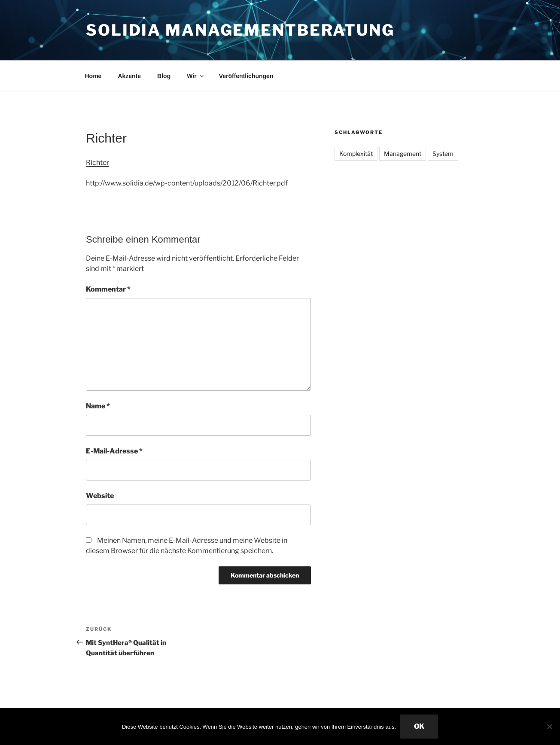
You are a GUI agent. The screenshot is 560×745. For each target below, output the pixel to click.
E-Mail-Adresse (114, 451)
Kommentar (108, 289)
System (443, 154)
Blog (164, 76)
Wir (196, 76)
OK (419, 726)
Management (403, 154)
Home (93, 76)
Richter (97, 163)
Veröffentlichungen (246, 76)
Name (98, 406)
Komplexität (356, 154)
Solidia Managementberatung (240, 30)
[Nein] (549, 727)
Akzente (129, 76)
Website (100, 496)
